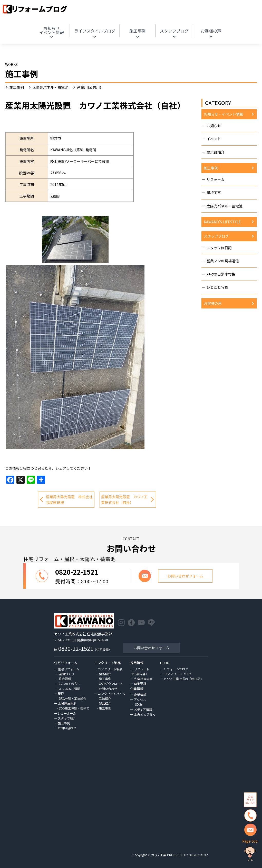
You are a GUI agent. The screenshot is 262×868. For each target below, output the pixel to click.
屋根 (61, 694)
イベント (214, 139)
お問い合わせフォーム (151, 648)
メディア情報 (143, 709)
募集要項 (140, 684)
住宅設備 (65, 679)
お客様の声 (211, 31)
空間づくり (66, 674)
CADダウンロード (111, 684)
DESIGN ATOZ (198, 855)
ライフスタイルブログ (95, 31)
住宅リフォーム (69, 669)
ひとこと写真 (217, 287)
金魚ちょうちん (145, 714)
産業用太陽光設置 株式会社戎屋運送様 (69, 500)
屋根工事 (214, 193)
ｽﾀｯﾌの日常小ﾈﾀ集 (221, 274)
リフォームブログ (176, 669)
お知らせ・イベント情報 (224, 114)
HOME (224, 24)
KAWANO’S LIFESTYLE (222, 222)
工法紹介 (105, 698)
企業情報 (140, 695)
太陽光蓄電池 (67, 703)
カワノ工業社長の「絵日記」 (184, 679)
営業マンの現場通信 (223, 261)
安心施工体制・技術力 (74, 708)
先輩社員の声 (143, 679)
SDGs (139, 704)
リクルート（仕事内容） (140, 671)
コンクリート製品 (110, 669)
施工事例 (138, 31)
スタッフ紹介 (67, 718)
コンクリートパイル (112, 694)
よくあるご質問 (70, 689)
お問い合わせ (67, 728)
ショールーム (67, 713)
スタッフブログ (174, 31)
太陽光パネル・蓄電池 (50, 87)
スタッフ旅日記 (219, 248)
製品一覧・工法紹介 (73, 698)
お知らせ (52, 30)
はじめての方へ (70, 684)
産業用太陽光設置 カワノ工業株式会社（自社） (124, 500)
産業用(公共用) (89, 87)
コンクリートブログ (178, 674)
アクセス (140, 699)
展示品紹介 (216, 152)
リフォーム (216, 179)
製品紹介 (105, 674)
